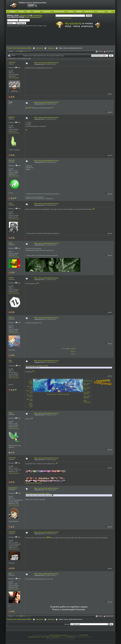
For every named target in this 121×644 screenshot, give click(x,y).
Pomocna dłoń (59, 12)
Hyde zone (40, 48)
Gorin (11, 203)
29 (17, 51)
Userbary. (73, 354)
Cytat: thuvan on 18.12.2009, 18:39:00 (37, 366)
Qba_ (10, 360)
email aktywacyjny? (33, 17)
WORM (79, 12)
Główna (13, 12)
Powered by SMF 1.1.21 (34, 637)
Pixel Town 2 (89, 12)
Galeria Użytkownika (14, 78)
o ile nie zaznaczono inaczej (58, 635)
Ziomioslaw (13, 488)
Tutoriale (37, 12)
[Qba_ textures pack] (31, 405)
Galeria (70, 12)
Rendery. (73, 351)
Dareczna (12, 458)
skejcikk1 (12, 532)
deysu (11, 413)
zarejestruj (37, 15)
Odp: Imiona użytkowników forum (46, 63)
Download (47, 12)
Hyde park (51, 48)
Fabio (11, 243)
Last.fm (64, 348)
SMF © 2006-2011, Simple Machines (51, 637)
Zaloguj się (24, 15)
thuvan (11, 317)
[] (30, 483)
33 (26, 51)
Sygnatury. (73, 348)
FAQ (29, 12)
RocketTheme (71, 637)
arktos (11, 278)
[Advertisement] (50, 39)
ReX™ (11, 573)
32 (24, 51)
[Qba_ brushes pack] (31, 382)
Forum (21, 12)
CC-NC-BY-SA (84, 635)
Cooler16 (12, 62)
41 (29, 51)
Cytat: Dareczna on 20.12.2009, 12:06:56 (38, 493)
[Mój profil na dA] (88, 381)
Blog (110, 12)
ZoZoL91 (12, 160)
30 (19, 51)
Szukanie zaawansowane (63, 18)
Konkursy (101, 12)
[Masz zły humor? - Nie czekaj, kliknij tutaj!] (58, 394)
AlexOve (12, 117)
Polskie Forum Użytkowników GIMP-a (19, 48)
